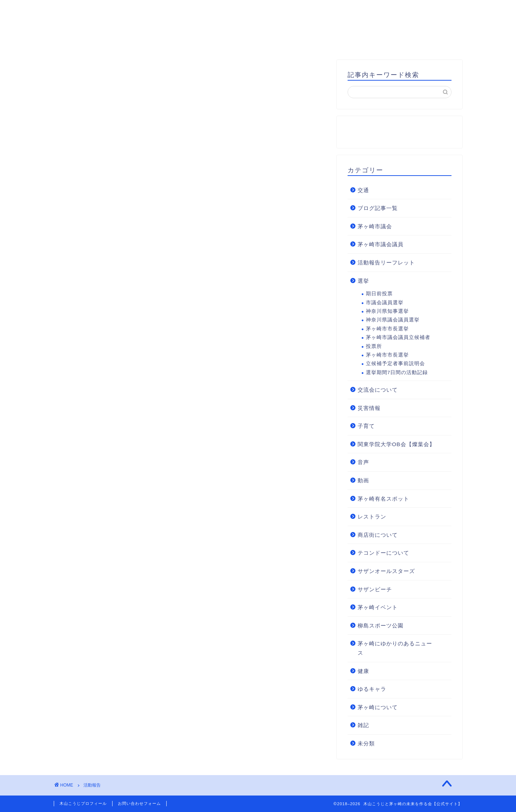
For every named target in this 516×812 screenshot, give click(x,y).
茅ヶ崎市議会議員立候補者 (398, 337)
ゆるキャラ (372, 689)
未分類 (366, 743)
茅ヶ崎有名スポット (383, 499)
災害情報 (369, 408)
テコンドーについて (383, 553)
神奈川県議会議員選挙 (393, 320)
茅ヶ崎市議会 (375, 226)
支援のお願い (391, 41)
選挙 (363, 281)
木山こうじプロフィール (179, 41)
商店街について (378, 535)
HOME (116, 41)
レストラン (372, 517)
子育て (366, 426)
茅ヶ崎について (378, 707)
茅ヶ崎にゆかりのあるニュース (395, 648)
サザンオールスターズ (386, 571)
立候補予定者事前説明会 (395, 364)
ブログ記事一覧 (378, 208)
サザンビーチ (375, 589)
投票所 (374, 346)
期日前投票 (379, 294)
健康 (363, 671)
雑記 (363, 725)
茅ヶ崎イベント (378, 607)
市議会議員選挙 (385, 303)
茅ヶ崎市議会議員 (381, 244)
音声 (363, 462)
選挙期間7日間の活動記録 (397, 372)
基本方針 (245, 41)
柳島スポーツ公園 (381, 625)
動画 (363, 480)
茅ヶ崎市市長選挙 (387, 329)
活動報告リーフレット (386, 262)
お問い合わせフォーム (139, 803)
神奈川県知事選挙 (387, 311)
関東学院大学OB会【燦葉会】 (396, 444)
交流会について (378, 390)
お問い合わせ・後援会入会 (315, 41)
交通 (363, 190)
